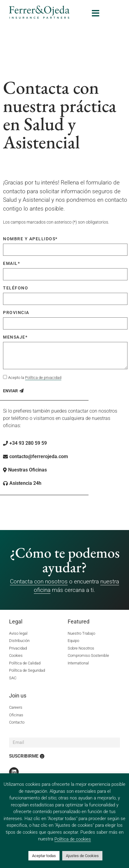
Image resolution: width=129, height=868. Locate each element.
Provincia (16, 312)
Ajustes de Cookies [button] (82, 856)
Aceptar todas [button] (44, 856)
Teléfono (16, 288)
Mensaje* (15, 337)
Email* (11, 263)
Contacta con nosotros (39, 581)
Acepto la (35, 378)
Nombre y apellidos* (30, 239)
